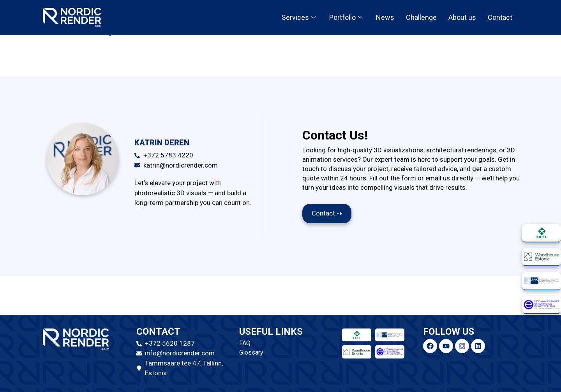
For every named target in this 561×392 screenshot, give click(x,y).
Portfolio (347, 17)
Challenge (421, 17)
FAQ (245, 343)
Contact (500, 17)
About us (462, 17)
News (385, 17)
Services (300, 17)
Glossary (251, 352)
